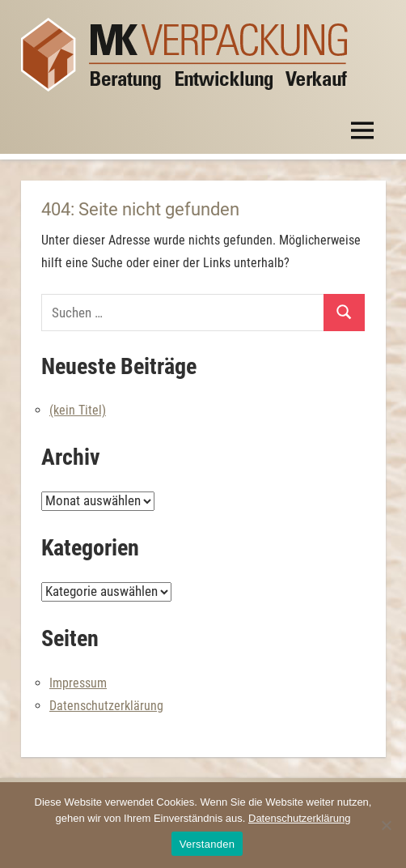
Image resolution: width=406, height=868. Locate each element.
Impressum (78, 683)
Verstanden (207, 844)
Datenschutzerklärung (106, 706)
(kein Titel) (78, 410)
